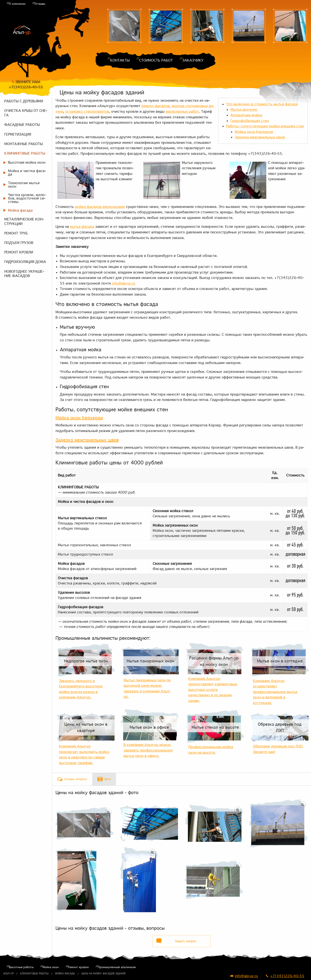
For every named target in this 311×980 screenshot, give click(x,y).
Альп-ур (8, 974)
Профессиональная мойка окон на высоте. (211, 750)
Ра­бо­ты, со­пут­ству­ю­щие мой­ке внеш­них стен (265, 126)
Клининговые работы (34, 974)
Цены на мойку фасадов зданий (103, 974)
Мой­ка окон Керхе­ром (254, 132)
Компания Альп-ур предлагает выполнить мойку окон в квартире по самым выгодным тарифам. (84, 754)
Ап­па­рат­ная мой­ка (246, 115)
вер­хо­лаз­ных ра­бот (182, 111)
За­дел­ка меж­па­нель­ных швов (260, 137)
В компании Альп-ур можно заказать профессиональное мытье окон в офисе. (148, 750)
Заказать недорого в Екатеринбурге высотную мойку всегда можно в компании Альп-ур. (81, 689)
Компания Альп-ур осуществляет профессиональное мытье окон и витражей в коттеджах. (275, 692)
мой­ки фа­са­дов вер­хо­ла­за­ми (100, 207)
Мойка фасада (65, 974)
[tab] (72, 779)
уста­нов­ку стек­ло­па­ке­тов (87, 111)
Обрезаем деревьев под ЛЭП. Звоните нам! (278, 749)
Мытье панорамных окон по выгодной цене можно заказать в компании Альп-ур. (147, 688)
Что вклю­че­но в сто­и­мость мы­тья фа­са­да (262, 104)
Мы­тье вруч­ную (244, 109)
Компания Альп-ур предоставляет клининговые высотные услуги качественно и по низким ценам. (213, 690)
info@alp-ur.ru (124, 283)
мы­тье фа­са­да (82, 226)
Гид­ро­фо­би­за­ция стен (250, 121)
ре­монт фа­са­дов (155, 106)
